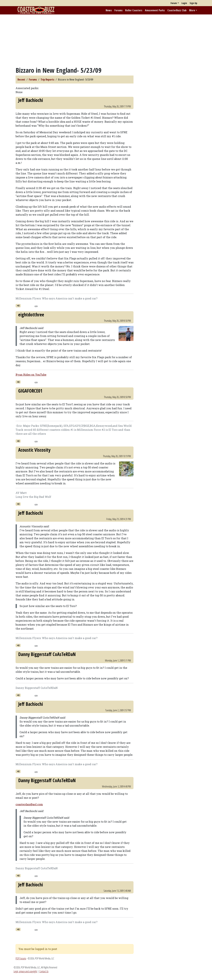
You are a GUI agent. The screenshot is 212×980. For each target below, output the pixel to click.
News (109, 10)
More (192, 10)
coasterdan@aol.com (29, 804)
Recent (21, 80)
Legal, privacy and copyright (25, 971)
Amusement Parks (155, 10)
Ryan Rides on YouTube (31, 375)
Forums (119, 10)
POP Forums (21, 958)
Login (184, 3)
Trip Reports (47, 80)
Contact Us (44, 971)
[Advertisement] (106, 40)
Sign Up (193, 3)
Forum (174, 3)
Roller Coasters (134, 10)
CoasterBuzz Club (177, 10)
